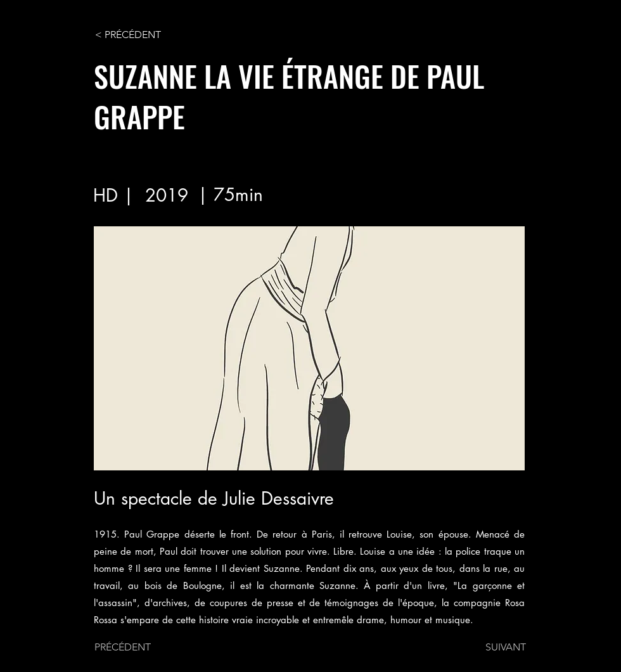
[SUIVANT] (494, 647)
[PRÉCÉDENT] (136, 647)
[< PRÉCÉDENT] (137, 35)
